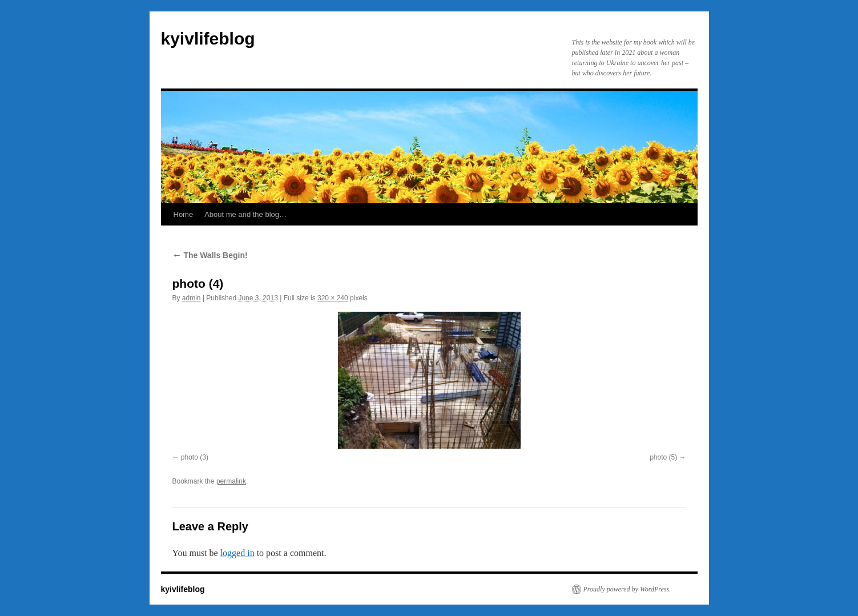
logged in (237, 553)
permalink (231, 481)
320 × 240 (333, 298)
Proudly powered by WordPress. (627, 589)
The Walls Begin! (210, 255)
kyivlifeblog (208, 39)
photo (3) (195, 457)
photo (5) (663, 457)
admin (192, 298)
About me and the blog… (245, 214)
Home (184, 214)
